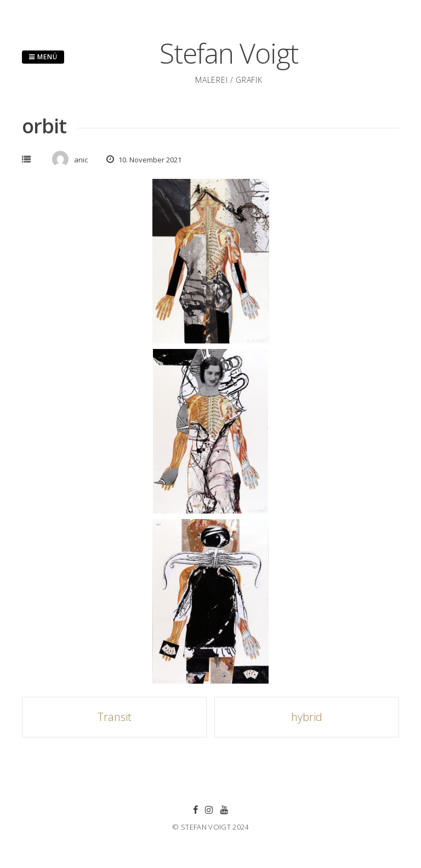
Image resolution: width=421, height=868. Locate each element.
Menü (43, 57)
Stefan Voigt (229, 53)
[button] (211, 261)
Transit (115, 717)
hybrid (307, 717)
